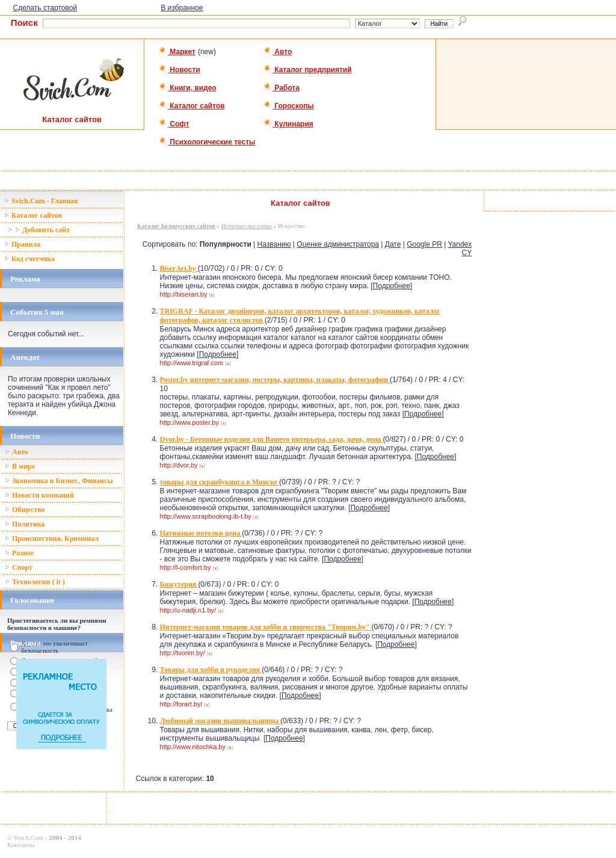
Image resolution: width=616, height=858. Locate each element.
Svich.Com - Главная (41, 201)
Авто (278, 52)
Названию (274, 244)
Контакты (21, 845)
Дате (393, 244)
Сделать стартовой (45, 8)
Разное (19, 553)
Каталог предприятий (308, 70)
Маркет (177, 52)
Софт (174, 124)
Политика (25, 524)
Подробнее (392, 286)
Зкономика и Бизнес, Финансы (59, 481)
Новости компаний (39, 495)
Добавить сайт (39, 230)
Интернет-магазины (247, 226)
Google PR (424, 244)
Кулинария (288, 124)
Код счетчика (29, 259)
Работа (282, 88)
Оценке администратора (338, 244)
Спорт (19, 567)
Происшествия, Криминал (52, 539)
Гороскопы (289, 106)
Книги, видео (188, 88)
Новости (180, 70)
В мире (20, 466)
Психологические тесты (207, 142)
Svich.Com (29, 838)
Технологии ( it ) (35, 582)
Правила (22, 244)
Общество (25, 510)
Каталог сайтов (192, 106)
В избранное (182, 8)
